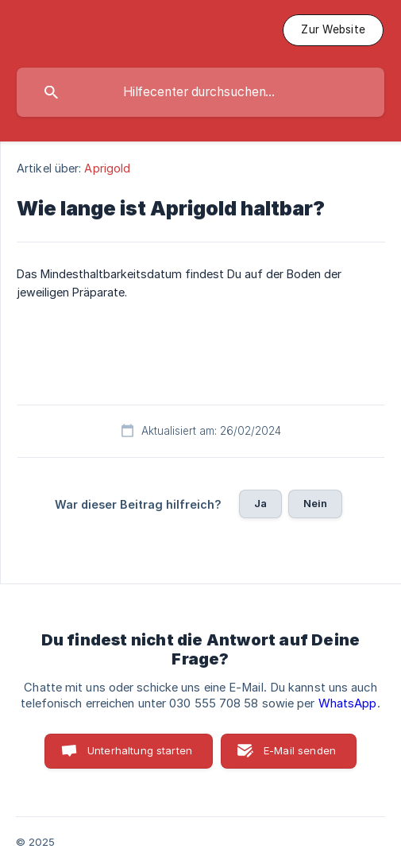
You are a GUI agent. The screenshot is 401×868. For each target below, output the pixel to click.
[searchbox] (200, 92)
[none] (333, 30)
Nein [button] (316, 503)
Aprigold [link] (107, 168)
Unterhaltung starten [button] (140, 750)
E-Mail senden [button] (300, 750)
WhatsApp (348, 703)
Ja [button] (260, 503)
